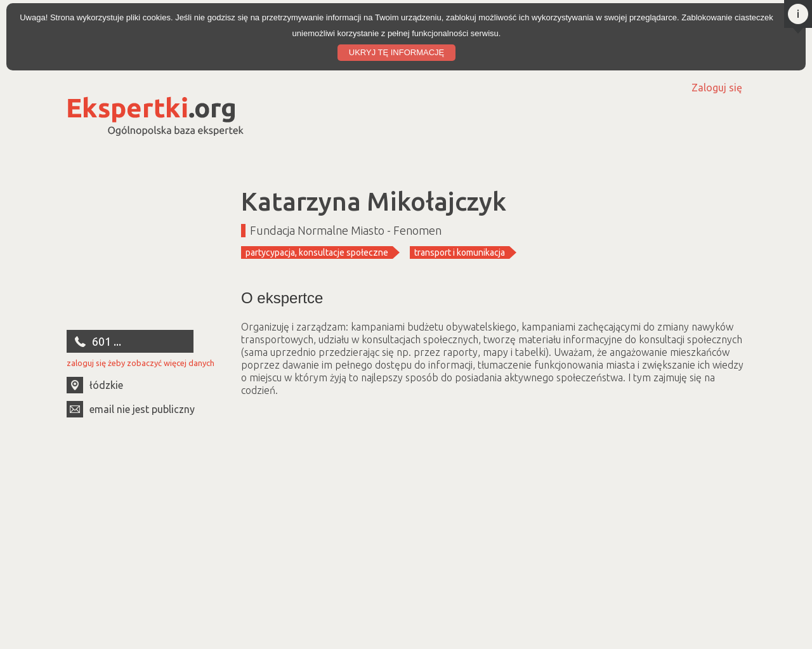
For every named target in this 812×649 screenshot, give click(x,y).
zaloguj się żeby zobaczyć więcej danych (141, 363)
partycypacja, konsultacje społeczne (317, 252)
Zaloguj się (717, 88)
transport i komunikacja (460, 252)
